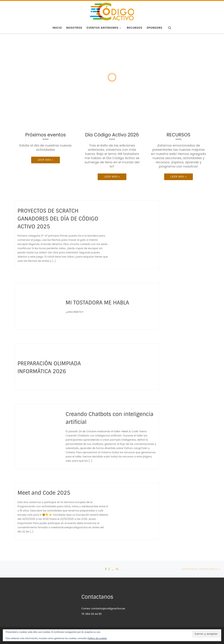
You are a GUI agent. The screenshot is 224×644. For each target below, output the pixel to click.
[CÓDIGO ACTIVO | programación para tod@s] (112, 11)
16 (117, 569)
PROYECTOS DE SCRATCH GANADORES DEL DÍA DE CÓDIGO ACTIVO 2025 (58, 219)
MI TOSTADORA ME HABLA (97, 303)
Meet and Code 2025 (44, 493)
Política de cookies (97, 638)
